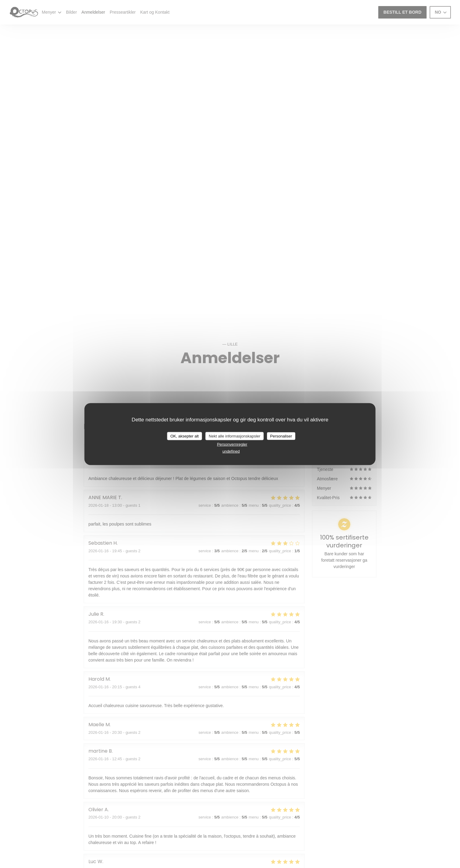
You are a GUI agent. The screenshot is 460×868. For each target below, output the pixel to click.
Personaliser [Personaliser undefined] (281, 436)
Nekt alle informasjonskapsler (235, 436)
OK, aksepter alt (185, 436)
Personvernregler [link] (232, 444)
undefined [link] (231, 451)
